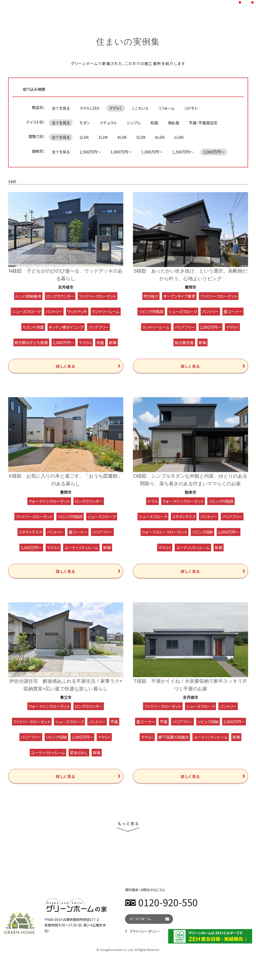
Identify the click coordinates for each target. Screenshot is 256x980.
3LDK (103, 137)
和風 (154, 123)
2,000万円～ (214, 152)
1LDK (179, 137)
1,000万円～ (152, 152)
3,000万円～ (121, 152)
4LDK (122, 137)
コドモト (191, 108)
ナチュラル (108, 123)
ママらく (116, 108)
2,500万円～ (90, 152)
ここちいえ (140, 108)
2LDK (84, 137)
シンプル (134, 123)
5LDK (141, 137)
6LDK (160, 137)
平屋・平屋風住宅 (203, 123)
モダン (85, 123)
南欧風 (173, 123)
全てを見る (61, 108)
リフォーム (166, 108)
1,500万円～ (183, 152)
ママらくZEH (89, 108)
